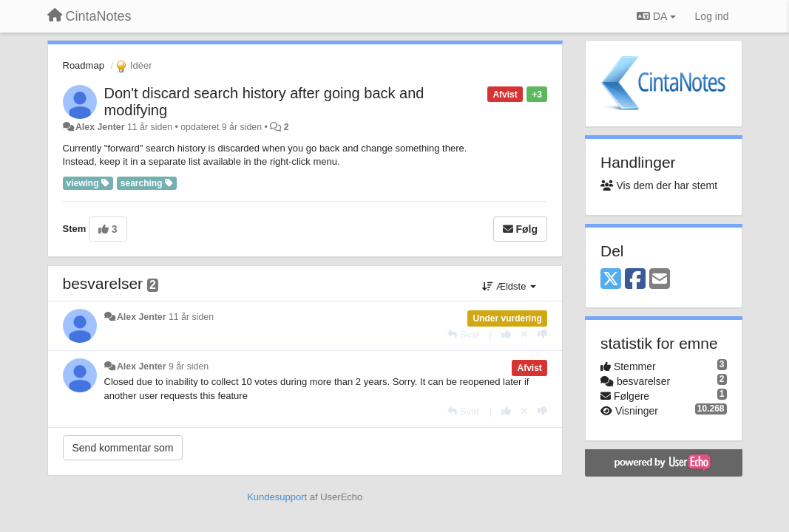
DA (656, 16)
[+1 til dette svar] (506, 334)
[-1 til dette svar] (542, 334)
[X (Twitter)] (611, 280)
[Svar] (463, 334)
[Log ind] (712, 16)
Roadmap (84, 65)
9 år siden (189, 366)
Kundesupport (277, 497)
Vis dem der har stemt (659, 185)
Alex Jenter (100, 127)
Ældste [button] (509, 286)
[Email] (660, 280)
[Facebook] (635, 280)
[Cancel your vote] (524, 334)
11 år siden (191, 317)
